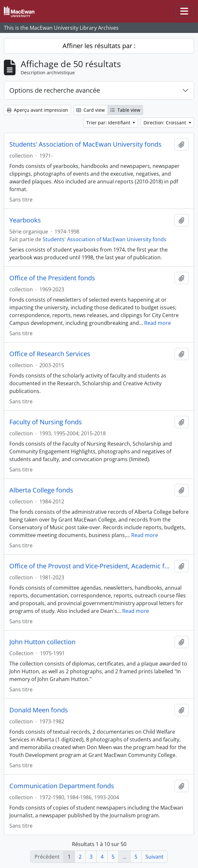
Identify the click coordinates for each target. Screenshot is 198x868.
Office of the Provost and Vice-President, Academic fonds (91, 566)
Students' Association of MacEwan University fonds (85, 144)
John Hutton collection (42, 642)
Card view (91, 110)
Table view (125, 110)
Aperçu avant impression (37, 110)
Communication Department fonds (62, 786)
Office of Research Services (50, 354)
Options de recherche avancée (55, 90)
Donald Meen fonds (39, 710)
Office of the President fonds (52, 278)
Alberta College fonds (41, 490)
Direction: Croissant (165, 123)
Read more (158, 323)
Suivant (154, 857)
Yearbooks (25, 220)
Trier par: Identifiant (109, 123)
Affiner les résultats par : (99, 46)
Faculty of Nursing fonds (46, 422)
